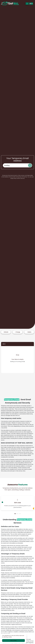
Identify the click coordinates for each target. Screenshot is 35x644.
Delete (29, 332)
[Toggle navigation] (27, 4)
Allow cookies (13, 641)
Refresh (6, 332)
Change (17, 332)
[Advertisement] (17, 384)
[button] (15, 514)
